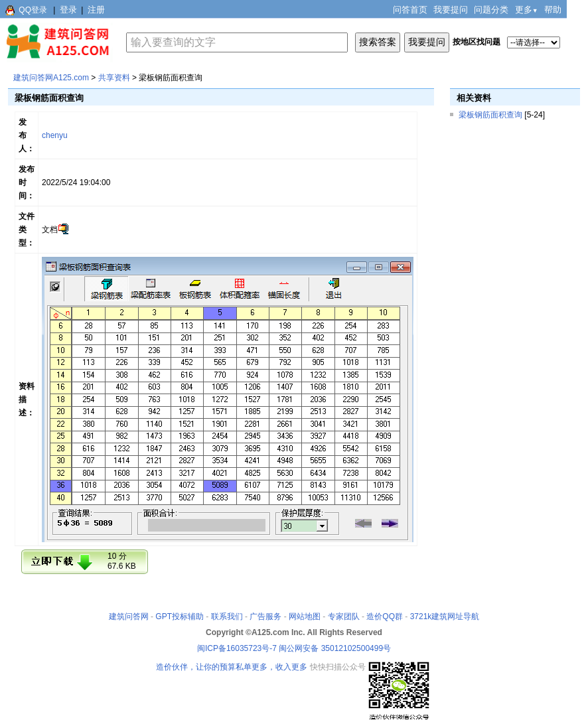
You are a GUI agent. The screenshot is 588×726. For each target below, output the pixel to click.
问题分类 (491, 10)
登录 (68, 10)
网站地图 (305, 617)
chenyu (55, 135)
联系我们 (227, 617)
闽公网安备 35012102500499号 (335, 648)
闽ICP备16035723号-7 (237, 648)
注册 (96, 10)
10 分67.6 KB (122, 561)
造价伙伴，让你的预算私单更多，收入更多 (232, 667)
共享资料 (114, 78)
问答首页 (410, 10)
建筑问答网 (129, 617)
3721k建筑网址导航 (445, 617)
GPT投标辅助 (180, 617)
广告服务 (265, 617)
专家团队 (344, 617)
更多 (527, 10)
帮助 (553, 10)
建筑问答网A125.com (51, 78)
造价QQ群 (385, 617)
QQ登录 (33, 10)
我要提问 (451, 10)
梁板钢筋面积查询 (490, 115)
